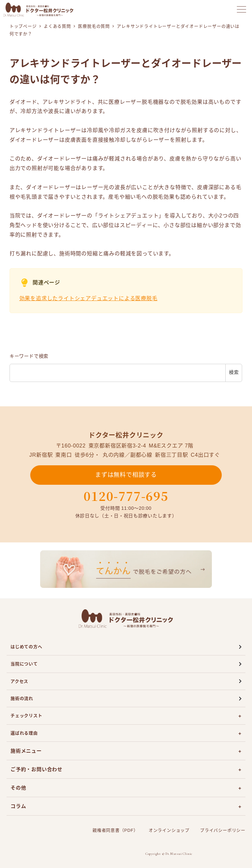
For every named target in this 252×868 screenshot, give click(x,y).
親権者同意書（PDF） (115, 830)
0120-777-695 (126, 496)
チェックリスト (26, 716)
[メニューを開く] (241, 9)
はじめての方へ (26, 647)
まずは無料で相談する (126, 475)
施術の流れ (22, 698)
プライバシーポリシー (223, 830)
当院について (24, 664)
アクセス (19, 681)
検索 (234, 372)
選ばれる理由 (24, 733)
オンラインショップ (169, 830)
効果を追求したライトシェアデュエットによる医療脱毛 (88, 298)
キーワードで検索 (29, 356)
